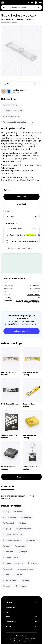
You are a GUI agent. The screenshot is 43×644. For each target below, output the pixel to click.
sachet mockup (25, 569)
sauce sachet (10, 580)
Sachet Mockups (33, 303)
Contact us (30, 248)
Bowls (23, 180)
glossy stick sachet (12, 535)
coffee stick (10, 517)
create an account (17, 496)
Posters (4, 180)
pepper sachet (11, 557)
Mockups (19, 301)
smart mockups (11, 116)
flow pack (9, 523)
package (20, 546)
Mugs (17, 180)
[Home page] (2, 19)
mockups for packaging (14, 122)
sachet (7, 569)
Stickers (36, 180)
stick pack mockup (12, 111)
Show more (21, 477)
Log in (4, 496)
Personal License (33, 295)
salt (6, 575)
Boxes (11, 180)
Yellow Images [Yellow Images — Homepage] (22, 636)
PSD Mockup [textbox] (11, 217)
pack (6, 546)
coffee (19, 512)
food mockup (10, 105)
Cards (29, 180)
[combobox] (26, 7)
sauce (18, 575)
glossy (7, 529)
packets (8, 552)
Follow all (16, 92)
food (23, 523)
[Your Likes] (32, 3)
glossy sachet (24, 529)
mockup (31, 540)
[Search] (39, 7)
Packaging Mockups (31, 301)
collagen (26, 517)
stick (26, 580)
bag (6, 512)
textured (21, 586)
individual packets (12, 540)
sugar (7, 586)
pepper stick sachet (13, 563)
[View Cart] (29, 3)
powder (33, 563)
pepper (22, 552)
